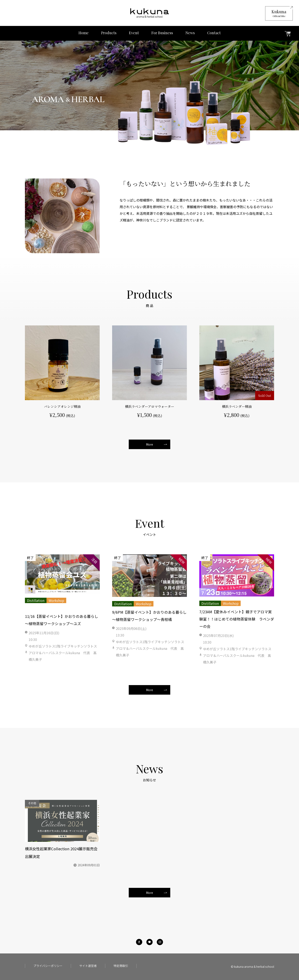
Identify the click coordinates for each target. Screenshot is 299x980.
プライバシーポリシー (48, 966)
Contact (214, 33)
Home (84, 33)
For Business (162, 33)
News (190, 33)
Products (109, 33)
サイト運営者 (88, 966)
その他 (32, 803)
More (149, 444)
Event (134, 33)
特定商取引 (121, 966)
